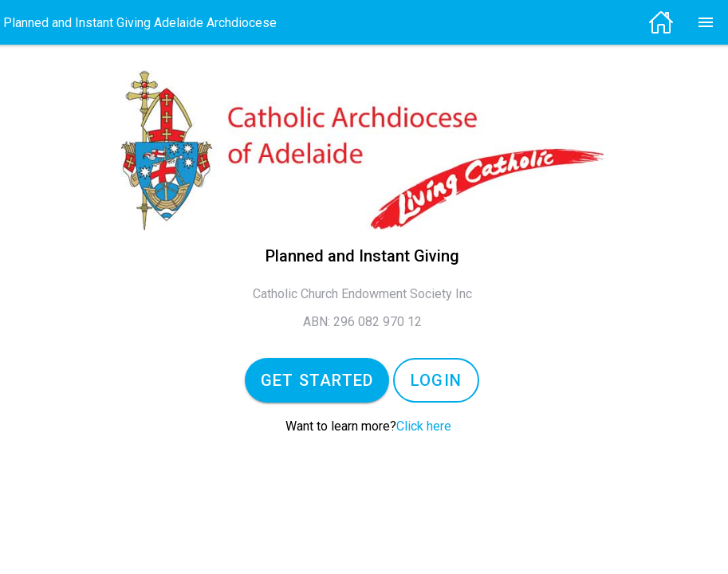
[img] (667, 22)
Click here (424, 426)
